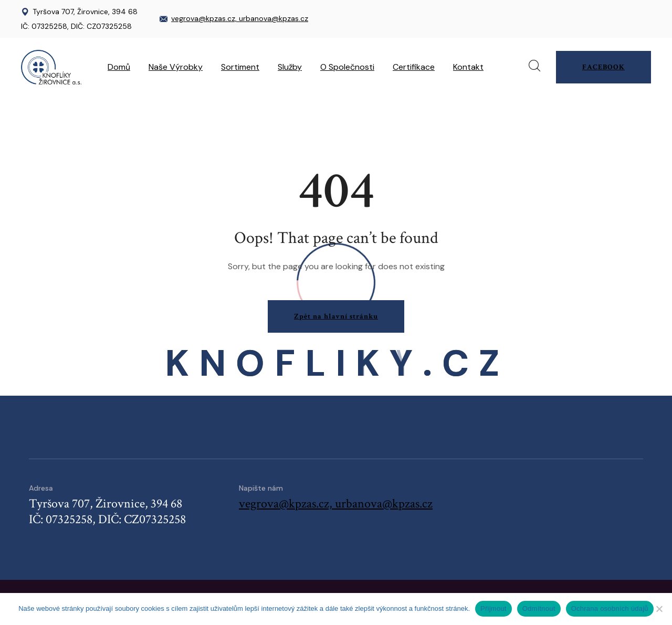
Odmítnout (539, 608)
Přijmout (493, 608)
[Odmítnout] (659, 609)
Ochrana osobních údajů (610, 608)
